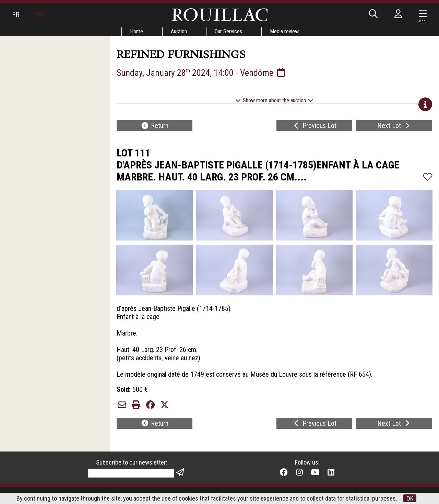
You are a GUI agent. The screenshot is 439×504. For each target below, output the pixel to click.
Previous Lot (314, 126)
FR (16, 15)
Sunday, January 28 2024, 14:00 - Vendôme (202, 73)
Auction (179, 31)
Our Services (228, 31)
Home (137, 31)
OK (410, 498)
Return (155, 126)
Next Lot (394, 126)
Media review (284, 31)
